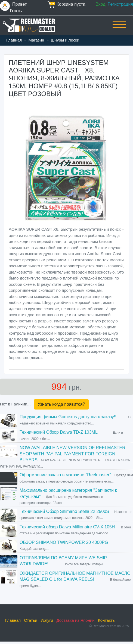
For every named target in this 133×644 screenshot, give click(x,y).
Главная (14, 40)
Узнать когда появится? (61, 404)
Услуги (47, 620)
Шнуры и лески (65, 40)
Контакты (107, 620)
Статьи (31, 620)
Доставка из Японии (75, 620)
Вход (100, 4)
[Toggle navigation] (119, 28)
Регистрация (120, 4)
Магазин (36, 40)
